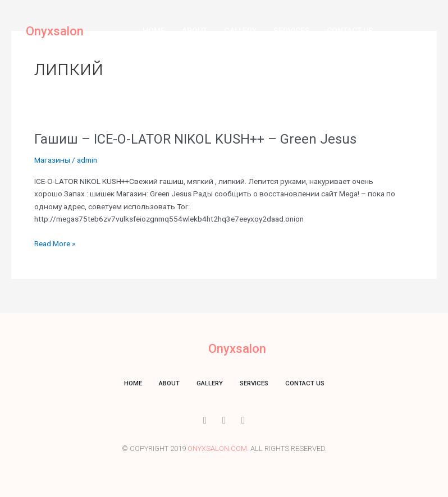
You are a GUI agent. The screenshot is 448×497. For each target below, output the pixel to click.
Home (154, 31)
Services (292, 31)
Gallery (240, 31)
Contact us (350, 31)
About (195, 31)
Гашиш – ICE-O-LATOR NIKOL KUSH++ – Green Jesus (195, 139)
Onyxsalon (55, 31)
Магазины (52, 160)
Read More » (55, 244)
